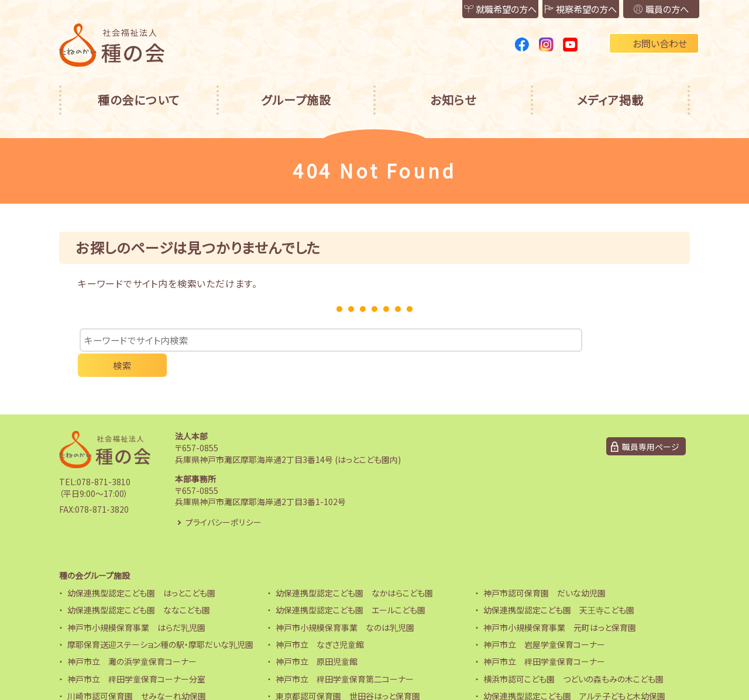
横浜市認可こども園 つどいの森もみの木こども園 (573, 656)
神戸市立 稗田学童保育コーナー (544, 639)
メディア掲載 (610, 100)
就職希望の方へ (468, 9)
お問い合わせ (654, 43)
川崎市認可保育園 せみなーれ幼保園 (137, 673)
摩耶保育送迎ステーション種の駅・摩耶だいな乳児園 (160, 621)
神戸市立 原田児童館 (317, 639)
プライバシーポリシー (224, 499)
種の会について (139, 100)
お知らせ (453, 100)
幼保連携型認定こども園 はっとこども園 (141, 569)
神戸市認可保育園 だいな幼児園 (544, 569)
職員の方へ (655, 9)
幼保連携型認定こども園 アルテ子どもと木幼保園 (574, 673)
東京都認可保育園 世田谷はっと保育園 (348, 673)
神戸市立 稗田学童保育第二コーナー (345, 656)
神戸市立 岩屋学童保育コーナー (544, 621)
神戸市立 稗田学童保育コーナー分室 (136, 656)
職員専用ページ (651, 423)
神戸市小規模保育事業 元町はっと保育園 (560, 604)
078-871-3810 (104, 459)
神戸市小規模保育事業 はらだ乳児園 (136, 604)
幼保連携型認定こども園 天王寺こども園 (559, 587)
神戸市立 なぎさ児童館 (320, 621)
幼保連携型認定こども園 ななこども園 (139, 587)
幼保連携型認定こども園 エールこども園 (351, 587)
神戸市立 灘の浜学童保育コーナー (132, 639)
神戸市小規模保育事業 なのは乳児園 (345, 604)
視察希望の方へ (561, 9)
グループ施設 (296, 100)
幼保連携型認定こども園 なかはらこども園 (354, 569)
